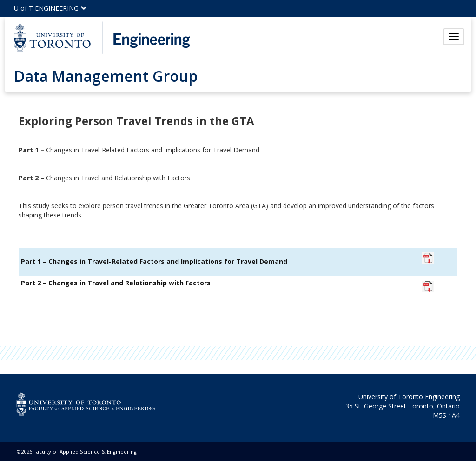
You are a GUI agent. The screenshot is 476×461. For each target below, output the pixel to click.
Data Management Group (106, 76)
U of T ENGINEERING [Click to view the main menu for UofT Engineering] (50, 8)
